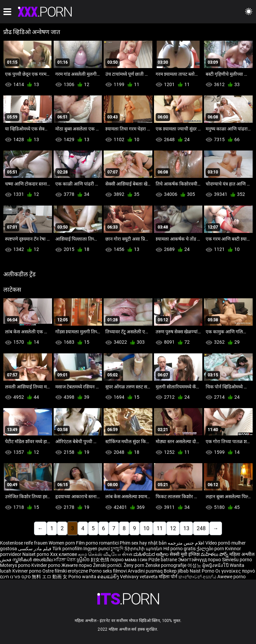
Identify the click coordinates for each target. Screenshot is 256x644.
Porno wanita (83, 577)
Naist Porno (202, 571)
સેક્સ (127, 554)
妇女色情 (100, 560)
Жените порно (77, 565)
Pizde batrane (163, 560)
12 (173, 528)
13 (186, 528)
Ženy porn (134, 565)
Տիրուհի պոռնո (144, 549)
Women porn (62, 543)
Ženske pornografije (166, 565)
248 (201, 528)
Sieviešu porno (237, 560)
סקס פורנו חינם (15, 577)
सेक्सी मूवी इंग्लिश (185, 554)
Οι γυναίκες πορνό (235, 571)
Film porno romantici (97, 543)
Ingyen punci (96, 549)
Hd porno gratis (179, 549)
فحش (6, 560)
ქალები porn (211, 549)
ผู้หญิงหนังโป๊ (216, 565)
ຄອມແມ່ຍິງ (109, 577)
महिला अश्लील (242, 554)
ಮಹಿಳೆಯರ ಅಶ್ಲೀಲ (151, 554)
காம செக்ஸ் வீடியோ (99, 554)
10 (146, 528)
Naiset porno (36, 554)
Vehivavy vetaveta (139, 577)
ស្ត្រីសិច (84, 560)
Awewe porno (231, 577)
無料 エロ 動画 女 (49, 577)
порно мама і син (129, 560)
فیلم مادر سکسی (35, 549)
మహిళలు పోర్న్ (215, 554)
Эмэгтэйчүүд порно (200, 560)
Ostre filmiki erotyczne (65, 571)
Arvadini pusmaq (146, 571)
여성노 (195, 565)
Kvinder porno (46, 565)
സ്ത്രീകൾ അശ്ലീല (33, 560)
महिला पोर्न (168, 577)
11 (160, 528)
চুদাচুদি (117, 549)
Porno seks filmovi (108, 571)
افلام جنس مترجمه (186, 543)
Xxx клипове (63, 554)
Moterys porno (16, 565)
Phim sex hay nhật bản (143, 543)
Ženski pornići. (108, 565)
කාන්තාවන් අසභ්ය (198, 577)
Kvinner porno (27, 571)
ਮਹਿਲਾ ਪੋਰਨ (65, 560)
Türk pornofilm (67, 549)
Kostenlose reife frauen (24, 543)
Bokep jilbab (176, 571)
